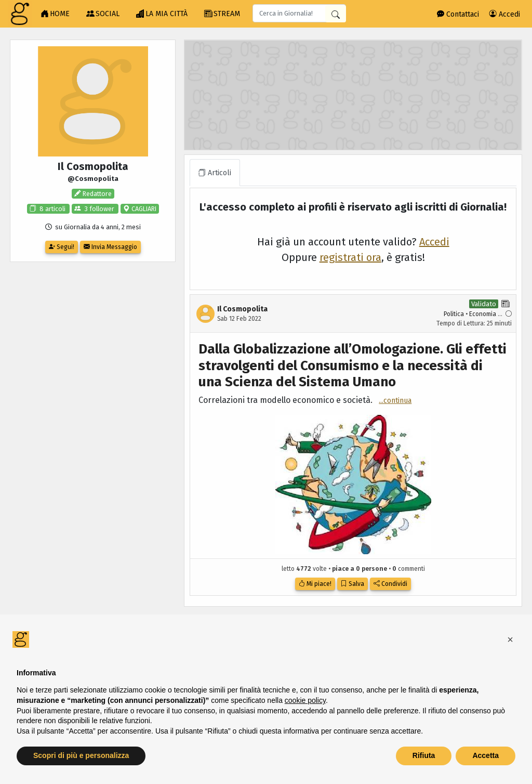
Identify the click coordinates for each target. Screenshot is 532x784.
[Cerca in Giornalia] (336, 14)
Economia (483, 314)
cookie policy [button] (305, 700)
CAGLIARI (143, 209)
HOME (55, 14)
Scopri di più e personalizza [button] (81, 755)
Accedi (505, 14)
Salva (353, 584)
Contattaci (458, 14)
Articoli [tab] (215, 173)
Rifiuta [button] (424, 755)
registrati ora (350, 257)
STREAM (222, 14)
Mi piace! (315, 584)
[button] (510, 639)
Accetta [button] (486, 755)
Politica (454, 314)
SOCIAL (103, 14)
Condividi (390, 584)
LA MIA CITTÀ (162, 14)
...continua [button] (395, 401)
